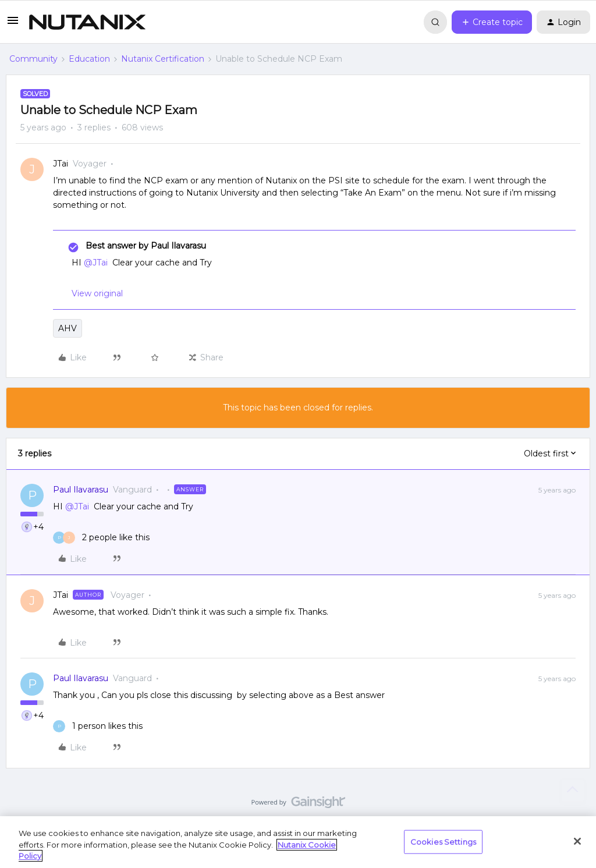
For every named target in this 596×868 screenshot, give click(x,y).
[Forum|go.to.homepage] (87, 22)
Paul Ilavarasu (81, 490)
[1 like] (98, 726)
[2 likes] (101, 538)
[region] (298, 842)
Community (33, 59)
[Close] (577, 841)
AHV (68, 328)
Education (89, 59)
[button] (13, 24)
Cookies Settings (443, 841)
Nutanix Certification (163, 59)
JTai (61, 164)
